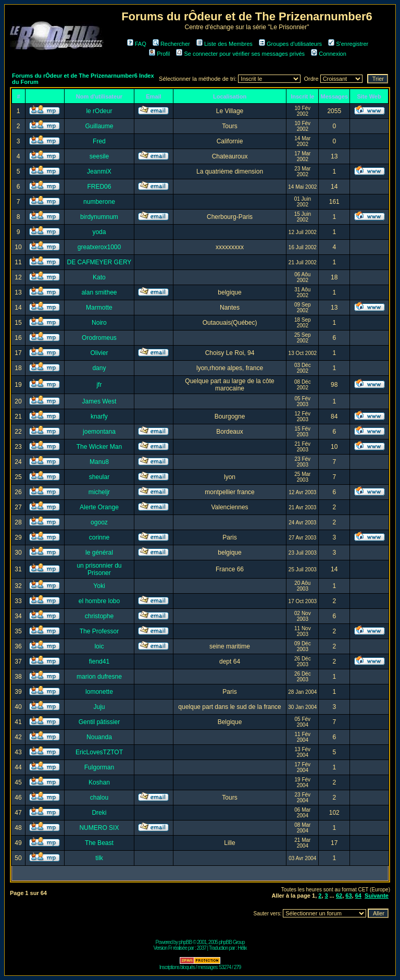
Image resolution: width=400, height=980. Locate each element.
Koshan (99, 782)
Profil (159, 54)
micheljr (99, 492)
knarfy (99, 416)
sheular (99, 477)
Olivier (99, 353)
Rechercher (171, 44)
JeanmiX (99, 171)
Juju (99, 707)
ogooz (99, 522)
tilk (99, 858)
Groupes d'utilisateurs (290, 44)
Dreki (99, 813)
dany (99, 368)
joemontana (99, 432)
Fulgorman (99, 767)
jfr (99, 385)
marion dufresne (99, 677)
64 (358, 896)
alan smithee (99, 292)
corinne (99, 537)
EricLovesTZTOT (99, 752)
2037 (202, 948)
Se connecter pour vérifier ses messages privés (240, 54)
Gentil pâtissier (99, 722)
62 (339, 896)
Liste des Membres (224, 44)
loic (99, 646)
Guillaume (99, 126)
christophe (99, 616)
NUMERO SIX (99, 828)
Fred (99, 141)
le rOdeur (99, 111)
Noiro (99, 323)
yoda (99, 232)
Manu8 (99, 462)
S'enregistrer (348, 44)
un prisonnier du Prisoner (99, 569)
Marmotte (99, 308)
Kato (99, 277)
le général (99, 553)
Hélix (242, 948)
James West (99, 401)
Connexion (329, 54)
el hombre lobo (99, 601)
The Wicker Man (99, 447)
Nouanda (99, 737)
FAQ (137, 44)
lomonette (99, 692)
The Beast (99, 843)
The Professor (99, 631)
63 (348, 896)
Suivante (377, 896)
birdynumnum (99, 217)
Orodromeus (99, 338)
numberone (99, 202)
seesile (99, 156)
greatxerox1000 (99, 247)
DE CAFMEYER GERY (99, 262)
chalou (99, 798)
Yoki (99, 586)
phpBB (185, 942)
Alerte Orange (99, 507)
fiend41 (99, 661)
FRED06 (99, 187)
